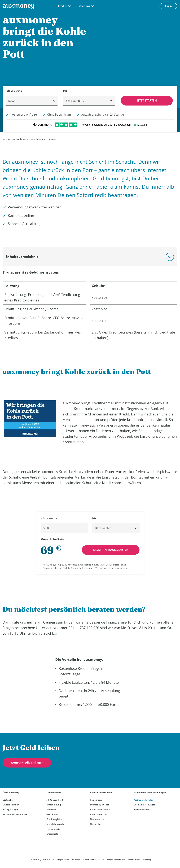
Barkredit (51, 810)
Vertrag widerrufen (144, 800)
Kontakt (76, 860)
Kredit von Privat (99, 814)
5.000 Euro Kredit (55, 800)
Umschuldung (54, 805)
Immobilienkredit (55, 824)
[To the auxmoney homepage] (19, 7)
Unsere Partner (11, 805)
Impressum (63, 860)
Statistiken (8, 800)
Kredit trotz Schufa (100, 810)
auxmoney (8, 139)
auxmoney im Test (100, 805)
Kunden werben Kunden (16, 814)
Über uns (84, 6)
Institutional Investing (140, 860)
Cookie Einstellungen (145, 805)
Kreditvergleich (54, 819)
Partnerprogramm (116, 860)
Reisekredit (96, 800)
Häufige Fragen (11, 810)
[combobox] (89, 101)
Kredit (19, 139)
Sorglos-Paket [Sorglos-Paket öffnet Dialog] (118, 565)
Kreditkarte (52, 834)
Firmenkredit (53, 829)
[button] (170, 257)
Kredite (63, 6)
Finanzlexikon (97, 819)
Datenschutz (90, 860)
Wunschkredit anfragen (27, 762)
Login (168, 6)
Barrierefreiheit (142, 810)
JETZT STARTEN (147, 100)
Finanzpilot (96, 824)
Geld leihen (52, 814)
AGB (102, 860)
